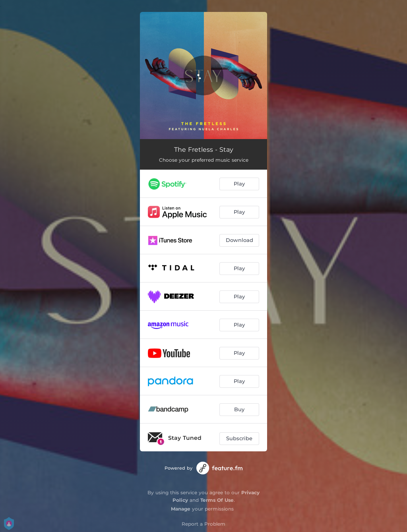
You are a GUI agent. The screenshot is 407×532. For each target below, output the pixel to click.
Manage (181, 509)
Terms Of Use (217, 500)
